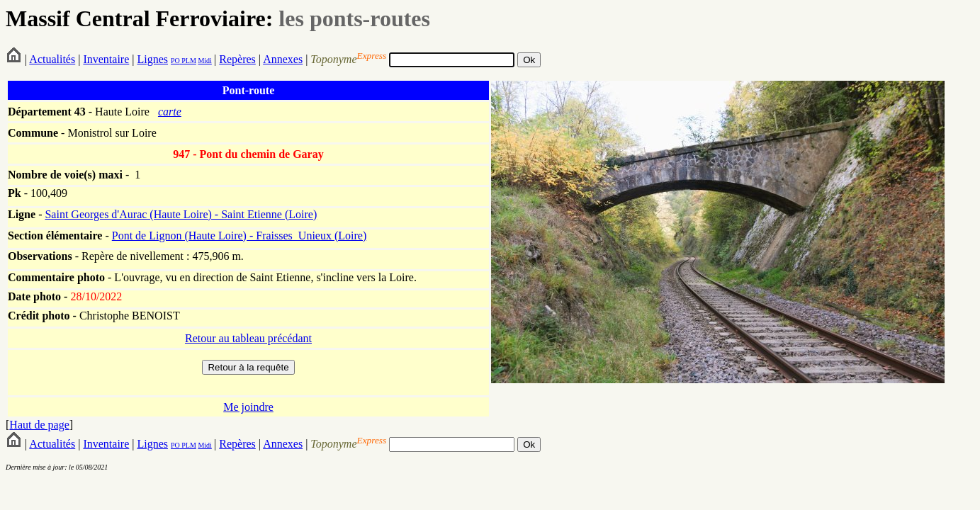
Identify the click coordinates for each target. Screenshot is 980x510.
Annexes (283, 59)
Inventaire (106, 59)
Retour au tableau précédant (248, 338)
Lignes (152, 59)
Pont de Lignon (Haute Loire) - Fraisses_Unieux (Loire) (239, 236)
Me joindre (248, 407)
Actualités (52, 59)
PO (175, 61)
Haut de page (39, 425)
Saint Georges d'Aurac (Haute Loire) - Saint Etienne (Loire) (181, 214)
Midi (204, 61)
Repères (237, 59)
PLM (188, 61)
